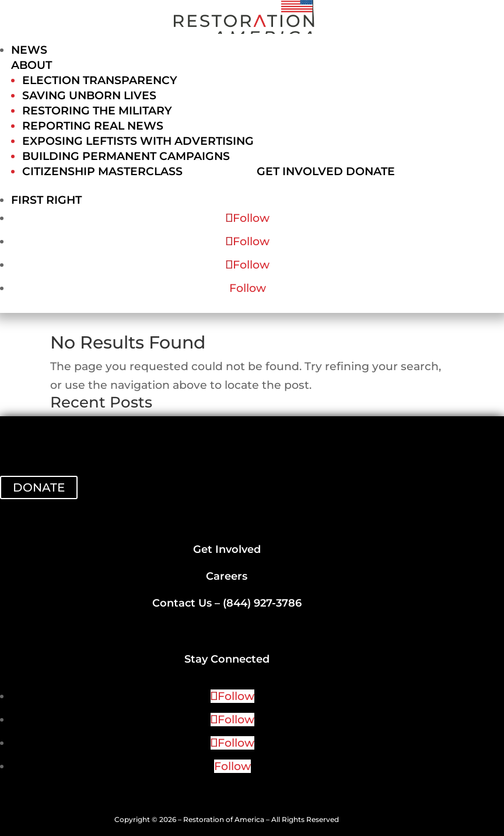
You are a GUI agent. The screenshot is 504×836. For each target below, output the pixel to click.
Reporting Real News (93, 126)
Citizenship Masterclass (102, 171)
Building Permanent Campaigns (126, 156)
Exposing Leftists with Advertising (138, 141)
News (29, 50)
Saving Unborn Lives (89, 95)
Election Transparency (100, 80)
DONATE (39, 487)
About (32, 65)
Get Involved (300, 171)
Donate (370, 171)
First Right (46, 200)
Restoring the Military (97, 111)
